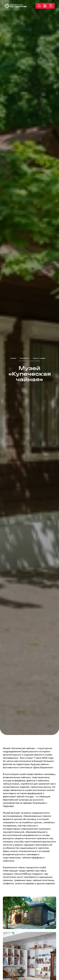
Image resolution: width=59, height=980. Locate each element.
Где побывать (25, 358)
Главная (13, 358)
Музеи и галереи (39, 358)
